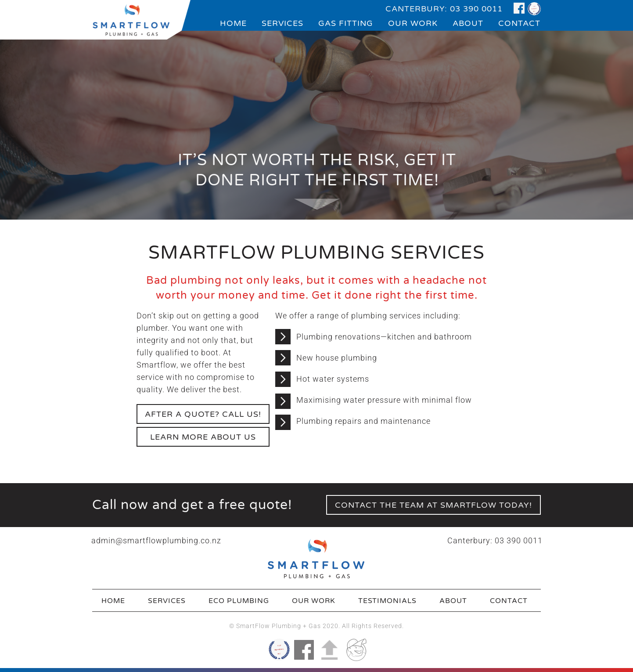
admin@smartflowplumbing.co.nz (156, 540)
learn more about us (203, 437)
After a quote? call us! (203, 414)
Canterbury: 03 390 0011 (495, 540)
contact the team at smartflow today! (433, 505)
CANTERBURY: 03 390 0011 (444, 9)
